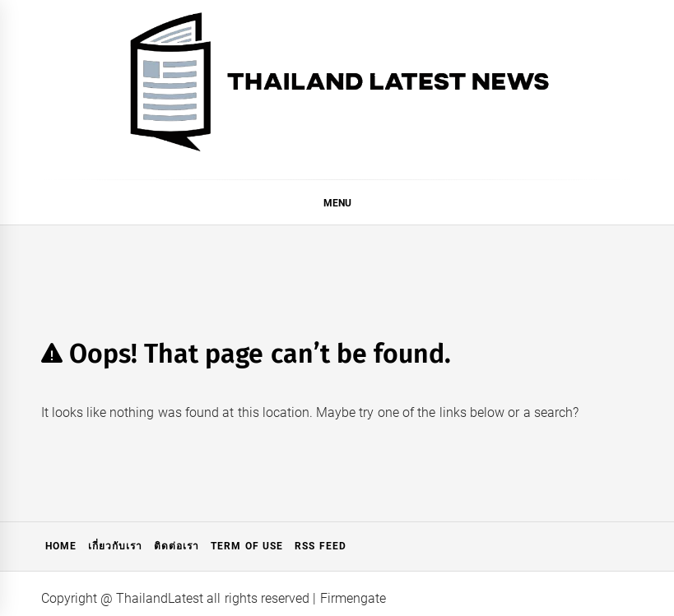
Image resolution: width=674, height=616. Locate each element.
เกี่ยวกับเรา (115, 546)
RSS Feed (320, 546)
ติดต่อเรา (177, 546)
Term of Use (247, 546)
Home (61, 546)
